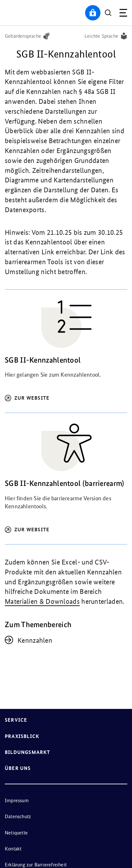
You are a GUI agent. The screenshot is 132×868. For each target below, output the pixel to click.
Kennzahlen (35, 640)
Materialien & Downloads (42, 601)
